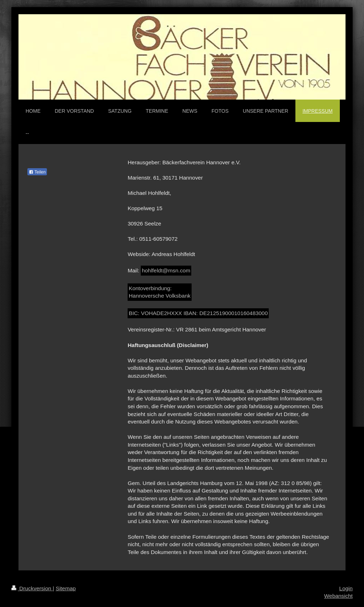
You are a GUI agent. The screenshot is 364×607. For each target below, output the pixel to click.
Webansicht (338, 596)
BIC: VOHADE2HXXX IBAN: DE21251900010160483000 (198, 313)
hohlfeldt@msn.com (166, 270)
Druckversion (32, 588)
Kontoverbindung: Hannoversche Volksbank (160, 292)
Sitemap (66, 588)
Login (346, 588)
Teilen (37, 172)
